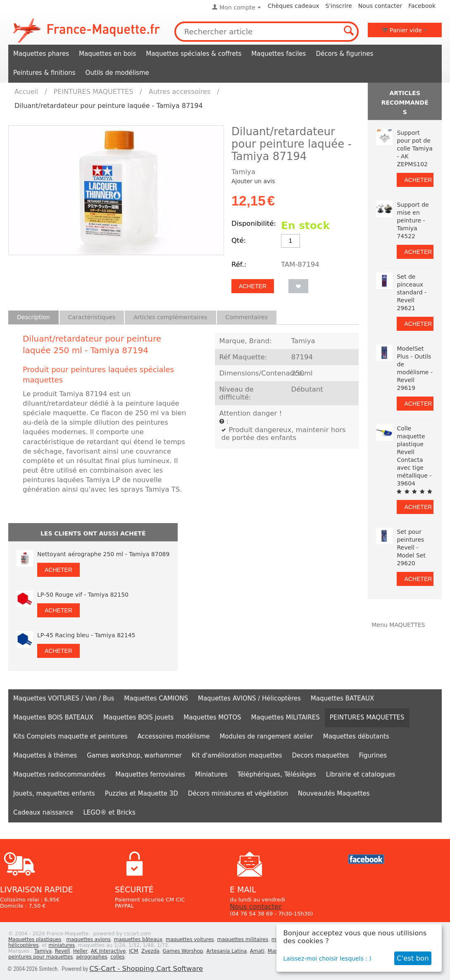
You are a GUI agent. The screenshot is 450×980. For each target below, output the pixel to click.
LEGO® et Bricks (109, 813)
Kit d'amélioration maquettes (237, 755)
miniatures (62, 945)
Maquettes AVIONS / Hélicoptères (249, 698)
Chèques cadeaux (294, 6)
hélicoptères (24, 945)
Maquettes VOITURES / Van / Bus (64, 698)
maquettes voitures (190, 939)
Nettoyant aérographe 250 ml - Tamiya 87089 (103, 554)
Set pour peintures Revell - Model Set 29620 (411, 547)
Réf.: (239, 264)
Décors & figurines (344, 54)
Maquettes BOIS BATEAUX (53, 717)
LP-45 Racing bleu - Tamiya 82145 (86, 635)
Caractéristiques (92, 317)
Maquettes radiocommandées (59, 774)
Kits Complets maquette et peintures (70, 736)
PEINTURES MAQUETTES (94, 92)
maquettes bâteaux (138, 939)
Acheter (253, 286)
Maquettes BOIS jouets (138, 717)
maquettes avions (88, 939)
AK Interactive (108, 951)
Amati (257, 951)
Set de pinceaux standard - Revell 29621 (412, 292)
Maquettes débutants (356, 736)
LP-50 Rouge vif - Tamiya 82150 (83, 595)
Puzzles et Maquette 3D (142, 794)
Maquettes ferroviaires (150, 774)
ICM (133, 951)
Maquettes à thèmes (45, 755)
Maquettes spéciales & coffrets (194, 54)
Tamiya (43, 951)
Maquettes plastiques (35, 939)
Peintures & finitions (44, 73)
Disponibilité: (254, 223)
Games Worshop (183, 951)
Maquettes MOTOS (212, 717)
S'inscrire (339, 6)
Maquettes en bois (107, 54)
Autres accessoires (180, 92)
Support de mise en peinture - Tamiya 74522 (413, 220)
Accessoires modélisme (174, 736)
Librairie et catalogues (361, 774)
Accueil (26, 92)
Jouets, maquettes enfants (54, 794)
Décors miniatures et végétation (238, 794)
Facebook (422, 6)
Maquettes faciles (279, 54)
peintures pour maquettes (40, 957)
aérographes (92, 957)
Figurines (373, 755)
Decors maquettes (321, 755)
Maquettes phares (41, 54)
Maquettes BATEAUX (343, 698)
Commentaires (247, 317)
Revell (62, 951)
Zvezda (150, 951)
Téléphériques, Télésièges (276, 774)
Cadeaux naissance (43, 813)
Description (33, 317)
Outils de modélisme (117, 73)
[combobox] (267, 32)
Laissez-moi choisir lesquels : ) (327, 958)
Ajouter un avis (253, 181)
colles (117, 957)
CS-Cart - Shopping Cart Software (146, 969)
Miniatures (211, 774)
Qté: (239, 240)
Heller (80, 951)
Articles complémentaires (170, 317)
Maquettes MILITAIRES (286, 717)
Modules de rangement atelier (266, 736)
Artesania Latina (226, 951)
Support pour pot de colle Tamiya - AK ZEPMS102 (414, 148)
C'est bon (413, 958)
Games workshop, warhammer (134, 755)
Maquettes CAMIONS (156, 698)
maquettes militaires (243, 939)
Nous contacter (380, 6)
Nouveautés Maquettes (334, 794)
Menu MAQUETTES (398, 625)
